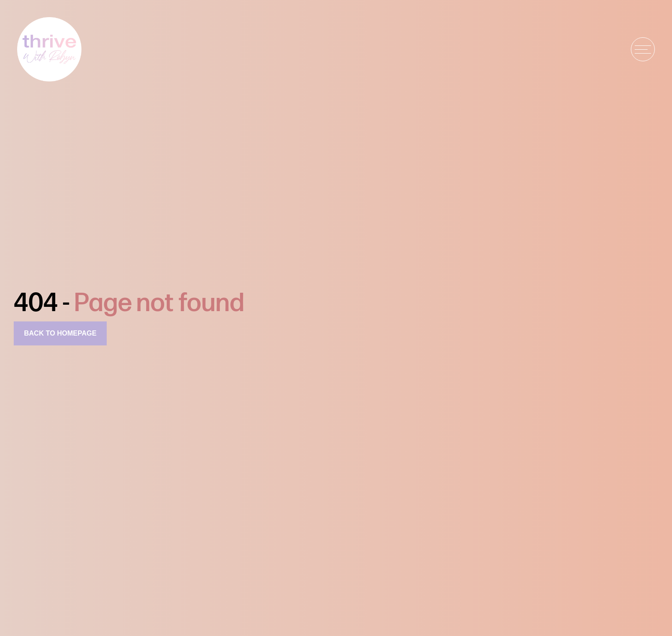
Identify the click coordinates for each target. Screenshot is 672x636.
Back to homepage (60, 333)
